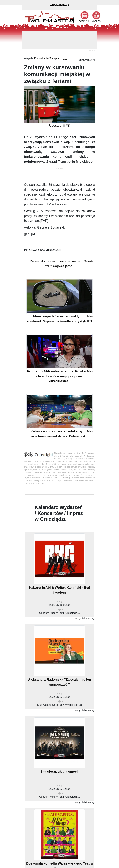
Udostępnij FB (59, 126)
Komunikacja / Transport (47, 58)
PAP (65, 59)
